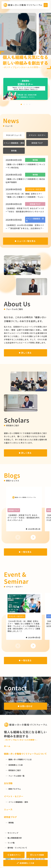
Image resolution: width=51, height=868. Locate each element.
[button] (21, 104)
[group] (25, 89)
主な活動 (8, 783)
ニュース (8, 809)
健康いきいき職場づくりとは (20, 759)
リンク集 (11, 843)
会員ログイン (14, 855)
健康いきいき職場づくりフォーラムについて (25, 754)
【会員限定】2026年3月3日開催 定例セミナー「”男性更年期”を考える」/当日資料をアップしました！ (25, 228)
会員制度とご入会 (25, 863)
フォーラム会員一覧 (16, 776)
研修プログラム (15, 789)
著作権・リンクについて (17, 848)
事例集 (14, 151)
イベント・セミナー (37, 135)
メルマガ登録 (37, 855)
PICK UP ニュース (14, 135)
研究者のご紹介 (15, 770)
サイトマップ (13, 833)
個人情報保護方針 (15, 838)
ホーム (7, 746)
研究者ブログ (37, 143)
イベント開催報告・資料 (14, 143)
